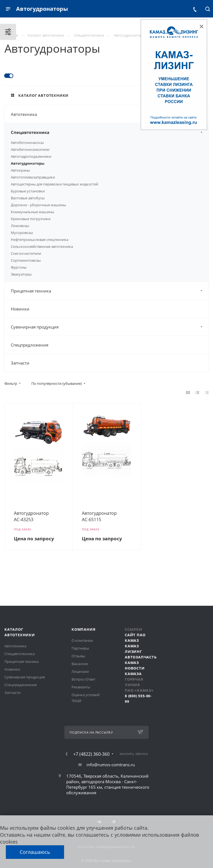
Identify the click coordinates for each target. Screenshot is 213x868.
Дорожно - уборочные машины (38, 205)
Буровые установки (28, 191)
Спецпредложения (30, 345)
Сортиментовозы (26, 260)
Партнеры (80, 648)
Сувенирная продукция (110, 327)
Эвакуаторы (21, 274)
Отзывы (78, 656)
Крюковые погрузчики (31, 219)
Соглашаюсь (35, 852)
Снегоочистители (26, 253)
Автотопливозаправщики (33, 177)
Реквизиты (81, 687)
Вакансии (80, 664)
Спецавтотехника (110, 132)
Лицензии (80, 671)
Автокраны (20, 170)
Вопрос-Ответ (83, 679)
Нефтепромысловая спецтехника (40, 240)
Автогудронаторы (28, 163)
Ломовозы (20, 226)
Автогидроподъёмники (31, 156)
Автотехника (110, 114)
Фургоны (19, 267)
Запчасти (20, 363)
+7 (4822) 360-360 (91, 754)
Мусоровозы (22, 233)
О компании (82, 640)
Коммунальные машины (32, 212)
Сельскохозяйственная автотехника (42, 246)
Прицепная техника (110, 291)
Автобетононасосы (27, 142)
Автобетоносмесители (30, 149)
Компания (83, 629)
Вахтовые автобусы (28, 198)
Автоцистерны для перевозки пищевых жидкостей (54, 184)
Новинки (20, 309)
